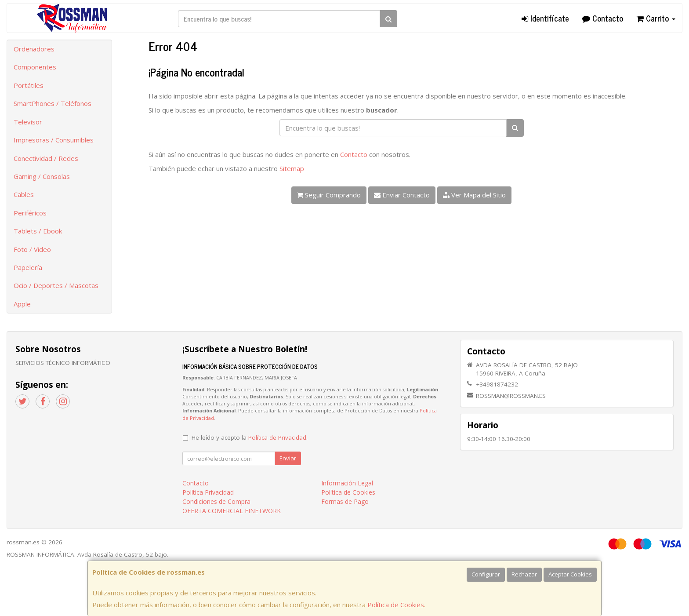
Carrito (656, 18)
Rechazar (524, 574)
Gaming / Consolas (42, 176)
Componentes (35, 67)
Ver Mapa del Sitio (474, 195)
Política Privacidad (208, 492)
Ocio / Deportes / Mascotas (56, 285)
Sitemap (292, 168)
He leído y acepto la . (250, 437)
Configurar (486, 574)
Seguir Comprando (329, 195)
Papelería (28, 267)
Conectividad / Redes (46, 158)
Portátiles (29, 85)
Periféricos (30, 213)
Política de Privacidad (277, 437)
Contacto (603, 18)
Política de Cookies (396, 605)
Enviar (288, 458)
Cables (24, 194)
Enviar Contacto (402, 195)
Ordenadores (34, 49)
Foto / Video (32, 249)
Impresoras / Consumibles (54, 140)
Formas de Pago (345, 501)
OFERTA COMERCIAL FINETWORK (232, 511)
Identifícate (545, 18)
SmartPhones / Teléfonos (53, 103)
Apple (22, 304)
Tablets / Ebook (38, 231)
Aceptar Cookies (570, 574)
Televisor (28, 122)
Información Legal (347, 483)
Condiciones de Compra (216, 501)
